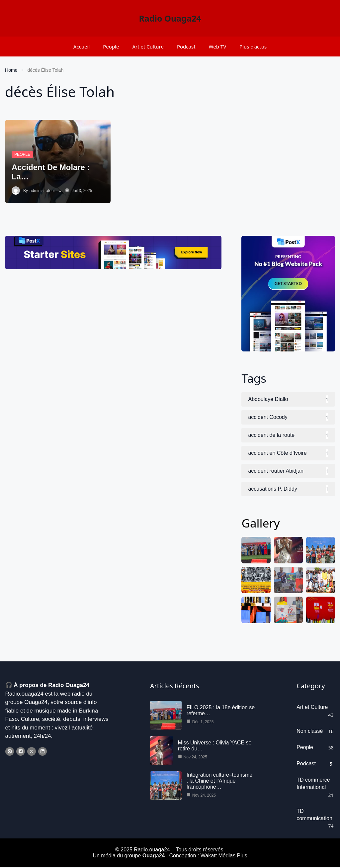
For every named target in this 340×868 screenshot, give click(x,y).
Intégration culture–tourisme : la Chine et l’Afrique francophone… (219, 782)
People (111, 47)
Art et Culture (148, 47)
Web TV (218, 47)
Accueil (82, 47)
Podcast (186, 47)
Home (11, 70)
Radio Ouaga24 (170, 18)
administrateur (42, 191)
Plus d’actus (253, 47)
